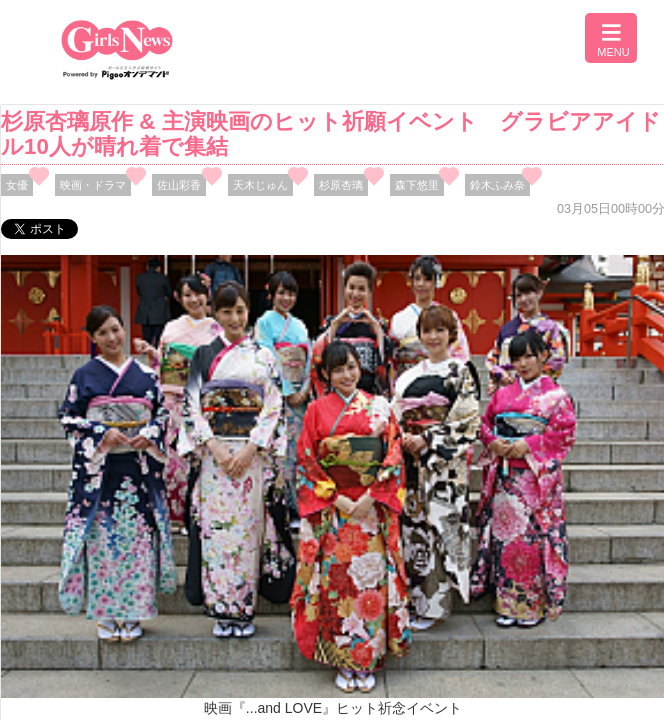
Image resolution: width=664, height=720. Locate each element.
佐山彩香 (179, 185)
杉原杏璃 (341, 185)
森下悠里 (417, 185)
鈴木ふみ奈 (497, 185)
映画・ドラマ (93, 185)
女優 (17, 185)
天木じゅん (260, 185)
